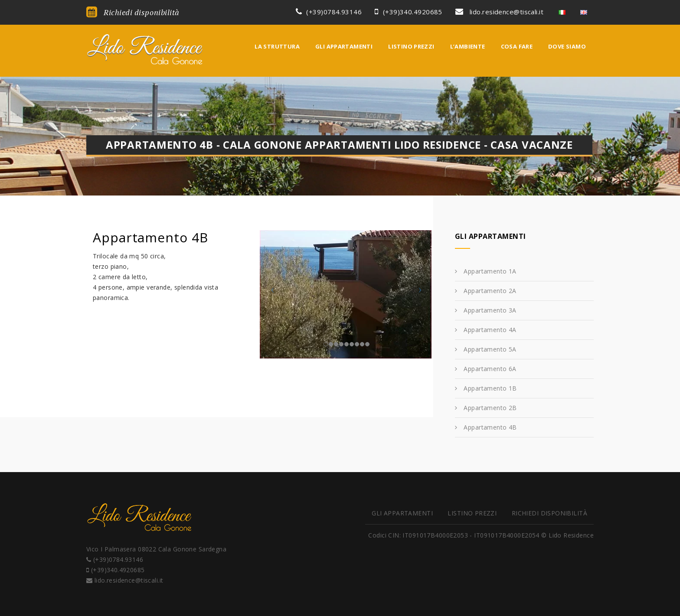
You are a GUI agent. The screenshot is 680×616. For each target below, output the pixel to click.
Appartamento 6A (490, 369)
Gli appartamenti (344, 46)
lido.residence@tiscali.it (499, 12)
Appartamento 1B (490, 388)
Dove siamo (567, 46)
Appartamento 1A (490, 271)
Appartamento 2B (490, 408)
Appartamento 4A (490, 330)
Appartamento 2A (490, 291)
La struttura (277, 46)
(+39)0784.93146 (329, 12)
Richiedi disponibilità (133, 12)
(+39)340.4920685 (409, 12)
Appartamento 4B (490, 427)
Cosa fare (517, 46)
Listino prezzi (411, 46)
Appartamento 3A (490, 310)
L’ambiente (468, 46)
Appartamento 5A (490, 349)
